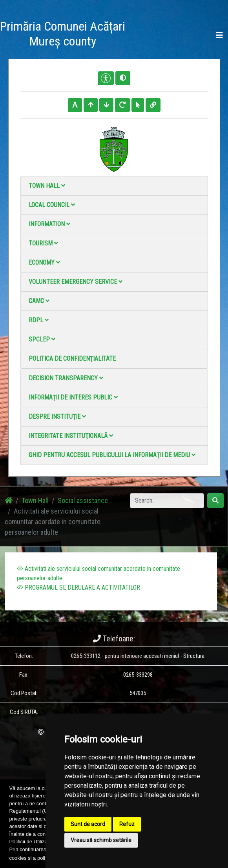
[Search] (167, 501)
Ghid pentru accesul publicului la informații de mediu (112, 455)
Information (49, 224)
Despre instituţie (57, 417)
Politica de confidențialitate (72, 359)
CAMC (39, 301)
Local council (52, 205)
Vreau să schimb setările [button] (101, 840)
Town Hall (47, 186)
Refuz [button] (127, 824)
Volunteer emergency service (76, 282)
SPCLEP (42, 339)
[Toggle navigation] (219, 35)
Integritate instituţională (71, 436)
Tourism (43, 243)
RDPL (39, 320)
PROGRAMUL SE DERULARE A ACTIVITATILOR (78, 587)
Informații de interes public (73, 397)
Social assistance (83, 500)
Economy (44, 262)
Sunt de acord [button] (88, 824)
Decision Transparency (66, 378)
